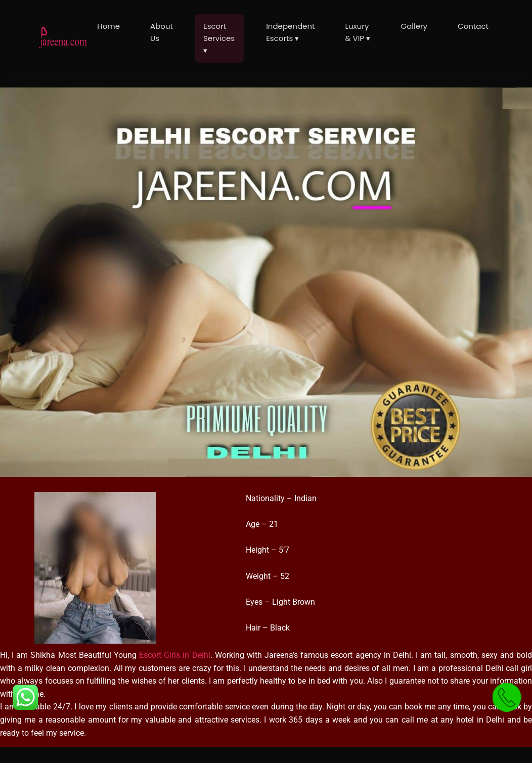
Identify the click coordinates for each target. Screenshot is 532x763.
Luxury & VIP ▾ (358, 32)
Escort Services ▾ (219, 38)
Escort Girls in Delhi (174, 655)
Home (108, 26)
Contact (473, 26)
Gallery (414, 26)
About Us (162, 32)
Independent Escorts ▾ (290, 32)
